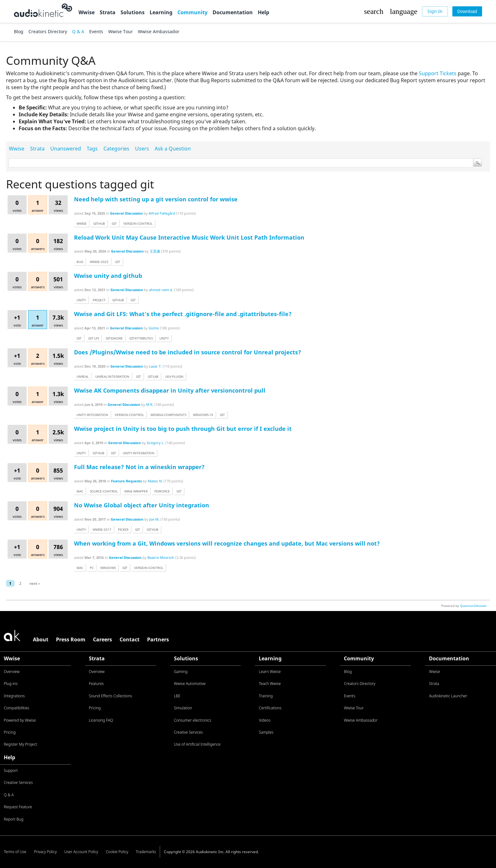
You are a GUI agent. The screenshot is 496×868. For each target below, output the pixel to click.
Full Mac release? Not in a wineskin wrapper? (139, 467)
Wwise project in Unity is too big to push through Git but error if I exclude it (183, 429)
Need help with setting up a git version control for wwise (156, 199)
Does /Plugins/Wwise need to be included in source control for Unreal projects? (188, 352)
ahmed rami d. (161, 290)
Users (142, 149)
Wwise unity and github (108, 276)
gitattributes (141, 338)
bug (80, 262)
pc (92, 568)
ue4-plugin (174, 376)
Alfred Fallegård (162, 213)
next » (35, 583)
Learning (161, 12)
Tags (92, 149)
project (99, 300)
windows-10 (203, 415)
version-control (138, 223)
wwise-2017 (102, 529)
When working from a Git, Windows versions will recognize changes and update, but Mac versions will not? (227, 543)
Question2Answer (473, 606)
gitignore (114, 338)
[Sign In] (435, 11)
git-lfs (94, 338)
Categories (116, 149)
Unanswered (66, 149)
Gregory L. (156, 443)
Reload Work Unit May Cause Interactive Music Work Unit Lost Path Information (189, 237)
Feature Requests (126, 481)
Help (263, 12)
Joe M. (154, 519)
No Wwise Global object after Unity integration (142, 505)
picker (123, 529)
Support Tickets (438, 73)
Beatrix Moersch (161, 557)
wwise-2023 (99, 262)
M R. (150, 404)
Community (192, 12)
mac (80, 491)
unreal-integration (112, 376)
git (114, 223)
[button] (374, 11)
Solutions (133, 12)
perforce (162, 491)
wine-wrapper (136, 491)
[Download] (467, 11)
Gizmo (154, 328)
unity (81, 300)
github (99, 223)
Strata (108, 12)
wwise (82, 223)
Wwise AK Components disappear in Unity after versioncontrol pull (170, 390)
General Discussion (126, 213)
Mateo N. (155, 481)
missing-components (168, 415)
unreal (83, 376)
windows (108, 568)
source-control (104, 491)
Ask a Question (173, 149)
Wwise (87, 12)
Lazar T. (155, 366)
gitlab (153, 376)
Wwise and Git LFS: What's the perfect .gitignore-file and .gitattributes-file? (183, 314)
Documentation (233, 12)
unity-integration (92, 415)
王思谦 (155, 251)
